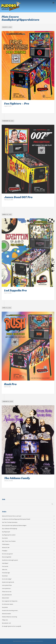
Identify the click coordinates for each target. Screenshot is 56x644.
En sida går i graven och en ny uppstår (12, 626)
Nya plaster (5, 607)
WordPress (41, 641)
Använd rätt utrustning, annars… (10, 611)
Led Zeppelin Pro (15, 290)
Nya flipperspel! (6, 532)
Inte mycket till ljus (7, 585)
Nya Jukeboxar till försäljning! (10, 529)
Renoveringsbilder (7, 557)
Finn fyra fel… (6, 566)
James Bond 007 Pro (18, 197)
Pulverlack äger (6, 573)
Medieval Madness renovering (10, 617)
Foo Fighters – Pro (17, 103)
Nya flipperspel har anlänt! (9, 535)
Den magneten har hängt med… (10, 601)
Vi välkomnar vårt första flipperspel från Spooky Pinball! (16, 519)
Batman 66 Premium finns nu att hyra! (12, 516)
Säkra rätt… (5, 570)
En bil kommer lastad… (8, 604)
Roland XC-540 (6, 548)
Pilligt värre (5, 620)
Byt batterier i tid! (6, 623)
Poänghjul (5, 551)
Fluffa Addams (6, 544)
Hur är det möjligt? (7, 579)
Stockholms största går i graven (10, 560)
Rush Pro (10, 384)
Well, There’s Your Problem (9, 541)
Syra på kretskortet (7, 595)
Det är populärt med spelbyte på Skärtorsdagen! (14, 526)
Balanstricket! (6, 598)
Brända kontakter (7, 614)
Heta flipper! (5, 563)
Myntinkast (5, 576)
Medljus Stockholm (32, 641)
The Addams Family (17, 478)
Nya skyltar (5, 538)
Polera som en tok (7, 592)
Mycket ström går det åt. (8, 582)
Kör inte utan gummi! (7, 554)
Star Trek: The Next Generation (10, 522)
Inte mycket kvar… (7, 589)
